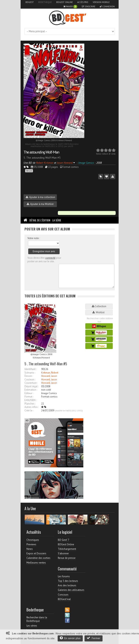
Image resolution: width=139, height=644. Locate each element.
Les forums (64, 576)
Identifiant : (30, 369)
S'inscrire (89, 6)
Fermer (94, 638)
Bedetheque (45, 2)
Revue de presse (67, 558)
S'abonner (63, 553)
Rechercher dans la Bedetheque (37, 619)
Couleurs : (30, 380)
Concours (63, 595)
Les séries (32, 626)
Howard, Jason (49, 376)
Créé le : (29, 411)
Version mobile (101, 2)
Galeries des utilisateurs (71, 590)
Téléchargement (67, 549)
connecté (50, 258)
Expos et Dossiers (36, 553)
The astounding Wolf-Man (41, 152)
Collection (99, 306)
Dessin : (29, 376)
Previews (31, 544)
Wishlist (99, 312)
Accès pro (83, 2)
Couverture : (31, 383)
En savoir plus (70, 638)
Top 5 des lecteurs (68, 581)
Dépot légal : (32, 386)
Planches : (30, 404)
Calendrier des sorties (38, 558)
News (30, 549)
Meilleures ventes (36, 563)
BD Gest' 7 (64, 540)
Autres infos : (32, 407)
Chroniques (33, 540)
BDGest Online (65, 2)
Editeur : (29, 393)
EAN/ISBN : (30, 400)
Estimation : (31, 390)
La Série (57, 220)
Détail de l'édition (40, 220)
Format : (29, 397)
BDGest (30, 2)
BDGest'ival (64, 599)
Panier (70, 7)
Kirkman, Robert (50, 373)
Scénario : (30, 373)
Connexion (107, 6)
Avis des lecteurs (67, 585)
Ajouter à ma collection (40, 197)
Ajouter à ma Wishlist (40, 204)
